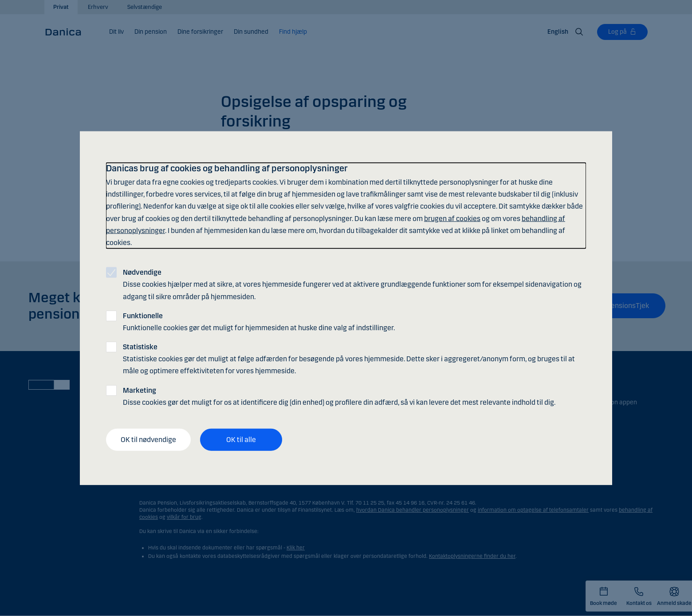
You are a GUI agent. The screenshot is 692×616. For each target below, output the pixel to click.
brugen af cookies (452, 218)
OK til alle (241, 440)
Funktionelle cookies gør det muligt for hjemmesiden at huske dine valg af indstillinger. (259, 321)
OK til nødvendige (148, 440)
